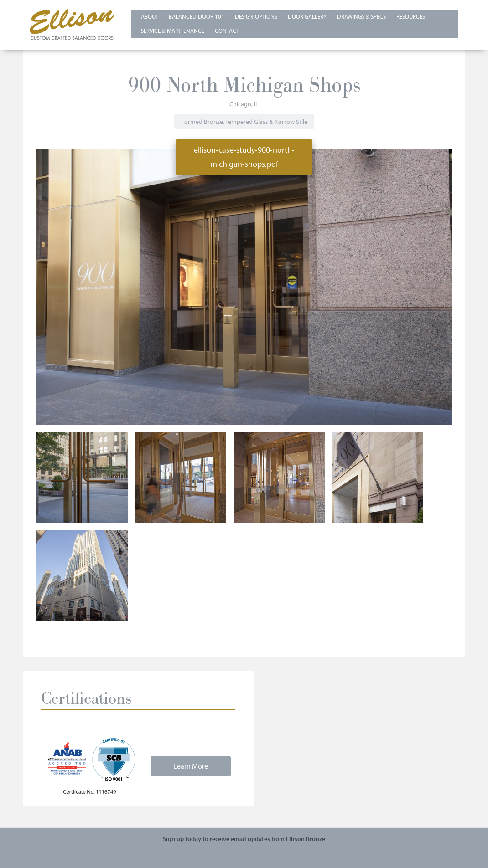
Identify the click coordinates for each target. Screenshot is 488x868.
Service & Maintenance (173, 31)
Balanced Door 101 (197, 16)
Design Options (256, 16)
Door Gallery (307, 16)
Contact (227, 31)
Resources (411, 16)
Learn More (191, 766)
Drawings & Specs (361, 16)
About (150, 16)
